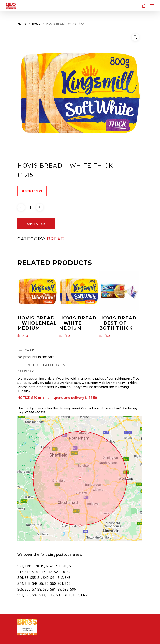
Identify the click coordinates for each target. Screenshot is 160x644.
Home (22, 23)
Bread (36, 23)
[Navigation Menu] (152, 6)
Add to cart (36, 224)
